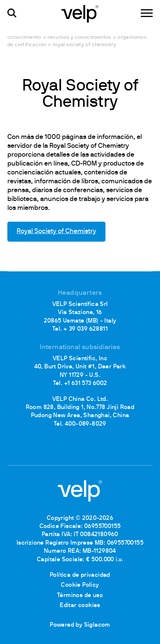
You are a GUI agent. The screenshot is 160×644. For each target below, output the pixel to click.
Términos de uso (80, 596)
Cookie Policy (80, 585)
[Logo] (80, 13)
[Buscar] (12, 13)
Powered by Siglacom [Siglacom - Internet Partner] (80, 625)
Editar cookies (80, 606)
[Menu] (147, 13)
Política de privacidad (80, 575)
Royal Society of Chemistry (56, 231)
